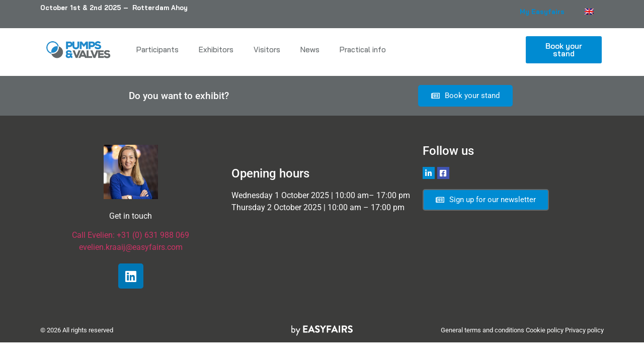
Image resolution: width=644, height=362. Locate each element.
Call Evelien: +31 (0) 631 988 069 (131, 235)
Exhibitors (216, 50)
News (310, 50)
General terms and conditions (482, 330)
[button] (564, 50)
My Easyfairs (542, 12)
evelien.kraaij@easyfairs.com (131, 247)
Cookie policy (545, 330)
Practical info (363, 50)
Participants (157, 50)
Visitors (267, 50)
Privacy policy (584, 330)
